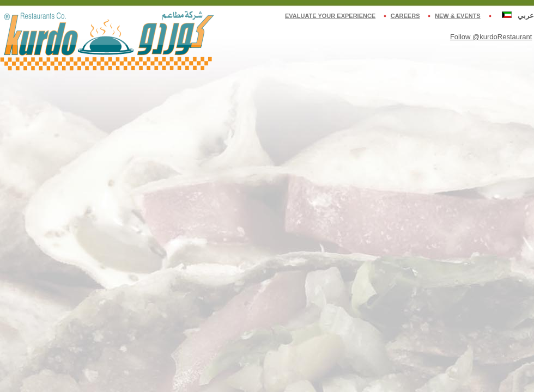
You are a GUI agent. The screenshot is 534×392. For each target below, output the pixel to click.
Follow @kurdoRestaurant (491, 37)
